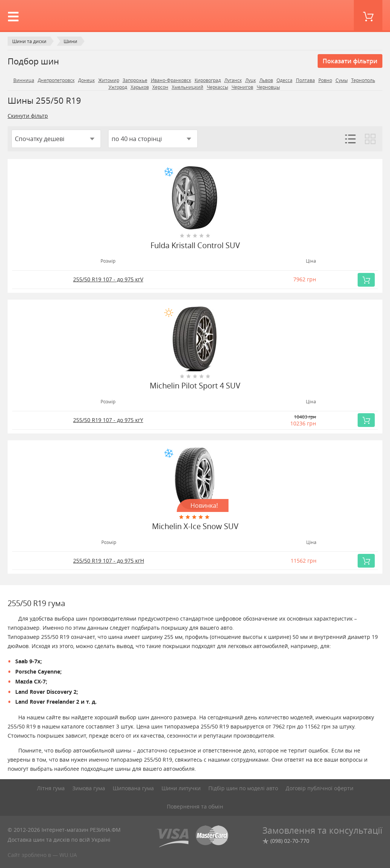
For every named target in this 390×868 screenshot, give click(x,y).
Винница (24, 80)
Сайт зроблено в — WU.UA (42, 855)
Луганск (233, 80)
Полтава (305, 80)
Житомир (109, 80)
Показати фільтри (350, 61)
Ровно (325, 80)
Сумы (342, 80)
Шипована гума (133, 788)
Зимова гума (89, 788)
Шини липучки (181, 788)
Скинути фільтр (28, 116)
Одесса (285, 80)
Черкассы (217, 87)
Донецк (86, 80)
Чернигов (242, 87)
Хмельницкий (188, 87)
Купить (368, 280)
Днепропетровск (56, 80)
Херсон (160, 87)
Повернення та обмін (195, 806)
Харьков (140, 87)
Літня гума (51, 788)
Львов (266, 80)
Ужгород (118, 87)
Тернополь (363, 80)
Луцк (251, 80)
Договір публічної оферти (320, 788)
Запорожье (135, 80)
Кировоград (208, 80)
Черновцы (268, 87)
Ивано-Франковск (171, 80)
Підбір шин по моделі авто (243, 788)
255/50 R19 (108, 279)
